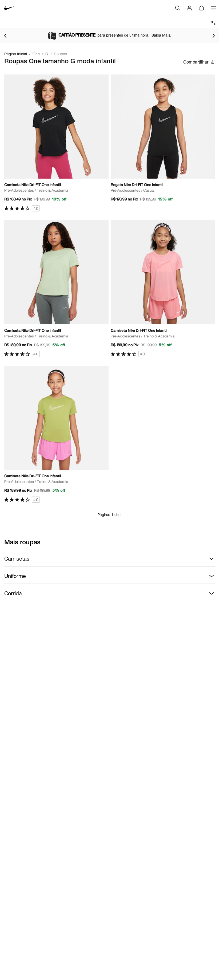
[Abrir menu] (213, 8)
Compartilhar (199, 62)
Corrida (109, 593)
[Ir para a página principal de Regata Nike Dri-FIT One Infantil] (163, 140)
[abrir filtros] (213, 23)
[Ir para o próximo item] (214, 36)
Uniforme (109, 576)
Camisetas (109, 559)
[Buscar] (178, 8)
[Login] (189, 8)
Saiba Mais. (161, 35)
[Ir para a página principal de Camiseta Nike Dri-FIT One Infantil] (56, 143)
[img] (201, 8)
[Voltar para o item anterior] (5, 36)
